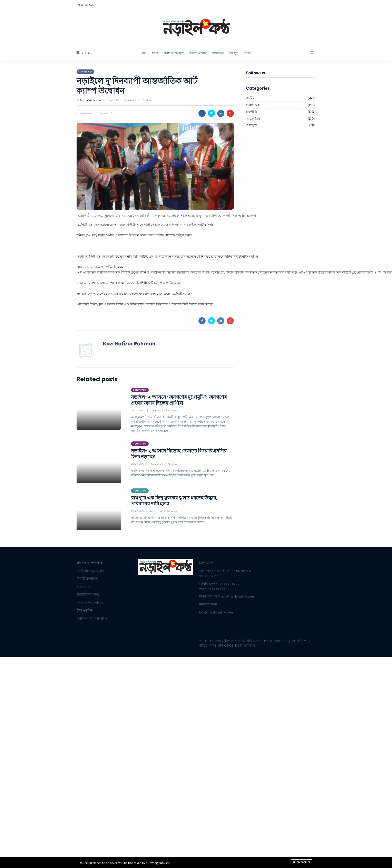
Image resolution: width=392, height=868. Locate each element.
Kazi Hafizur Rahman (91, 100)
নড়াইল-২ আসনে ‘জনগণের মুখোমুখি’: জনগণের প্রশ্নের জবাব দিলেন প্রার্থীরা (179, 400)
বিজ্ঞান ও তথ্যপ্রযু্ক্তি (174, 53)
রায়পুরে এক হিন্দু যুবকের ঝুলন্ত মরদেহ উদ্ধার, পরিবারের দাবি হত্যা (174, 501)
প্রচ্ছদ (144, 53)
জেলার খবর (253, 105)
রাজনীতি (251, 112)
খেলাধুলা (234, 53)
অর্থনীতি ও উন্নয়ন (198, 53)
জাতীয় (155, 53)
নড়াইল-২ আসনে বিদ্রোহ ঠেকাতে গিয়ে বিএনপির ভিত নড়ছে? (179, 454)
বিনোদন (247, 53)
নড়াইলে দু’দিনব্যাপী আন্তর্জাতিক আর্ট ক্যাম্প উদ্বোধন (137, 86)
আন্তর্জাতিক (218, 53)
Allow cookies (302, 862)
